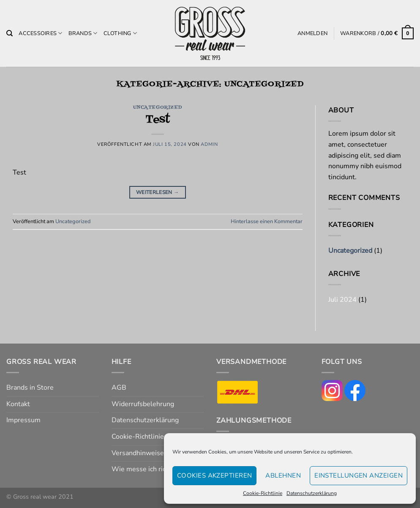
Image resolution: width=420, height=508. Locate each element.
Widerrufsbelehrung (143, 404)
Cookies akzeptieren (215, 475)
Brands (83, 33)
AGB (119, 388)
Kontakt (18, 404)
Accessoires (40, 33)
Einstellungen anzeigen (359, 475)
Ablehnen (283, 475)
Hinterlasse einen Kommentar (267, 221)
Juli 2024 (342, 300)
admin (209, 144)
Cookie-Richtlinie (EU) (145, 437)
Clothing (120, 33)
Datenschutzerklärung (312, 493)
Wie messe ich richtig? (146, 469)
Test (158, 120)
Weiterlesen (158, 193)
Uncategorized (158, 108)
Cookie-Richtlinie (263, 493)
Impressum (23, 420)
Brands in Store (30, 388)
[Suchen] (10, 33)
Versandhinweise (138, 453)
